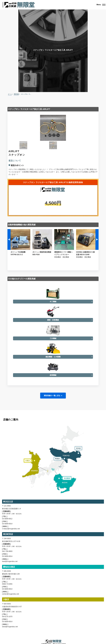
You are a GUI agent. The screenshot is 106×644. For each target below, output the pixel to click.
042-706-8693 (7, 594)
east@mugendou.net (10, 604)
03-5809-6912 (7, 561)
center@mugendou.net (11, 637)
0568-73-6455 (7, 627)
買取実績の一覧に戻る (52, 438)
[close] (101, 5)
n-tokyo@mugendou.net (11, 571)
